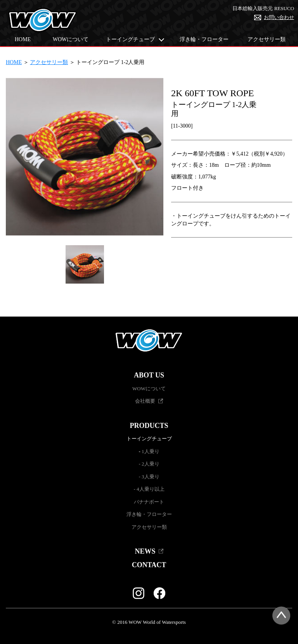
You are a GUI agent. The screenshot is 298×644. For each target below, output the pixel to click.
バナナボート (149, 502)
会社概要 (145, 401)
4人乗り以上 (151, 489)
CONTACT (149, 565)
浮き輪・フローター (204, 39)
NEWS (145, 551)
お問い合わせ (279, 17)
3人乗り (151, 477)
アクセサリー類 (267, 39)
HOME (23, 39)
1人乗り (151, 451)
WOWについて (71, 39)
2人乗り (151, 464)
